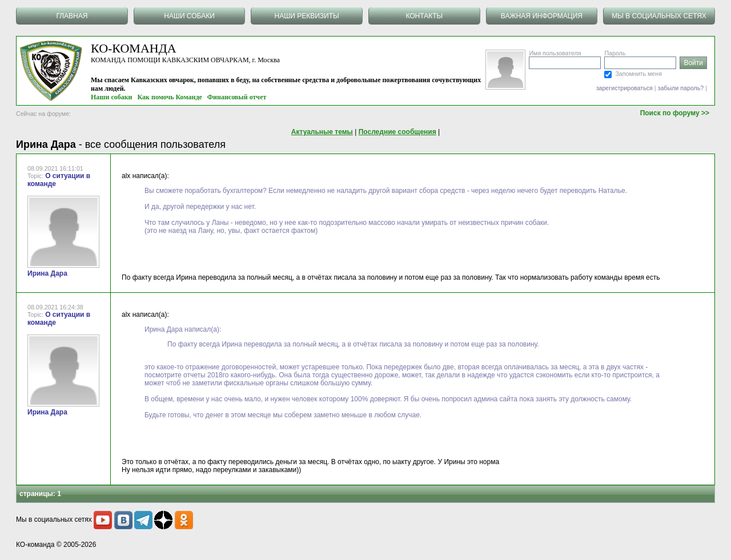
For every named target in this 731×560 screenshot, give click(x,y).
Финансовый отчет (237, 97)
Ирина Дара (47, 273)
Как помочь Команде (170, 97)
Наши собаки (112, 97)
